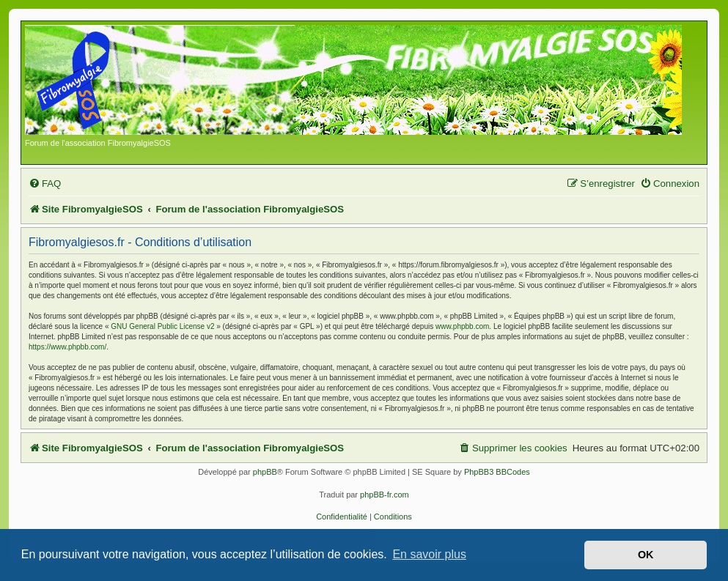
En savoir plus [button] (429, 554)
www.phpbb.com (462, 326)
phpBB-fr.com (385, 495)
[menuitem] (45, 184)
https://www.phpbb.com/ (67, 347)
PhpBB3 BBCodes (497, 472)
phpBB (265, 472)
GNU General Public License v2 (162, 326)
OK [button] (646, 555)
